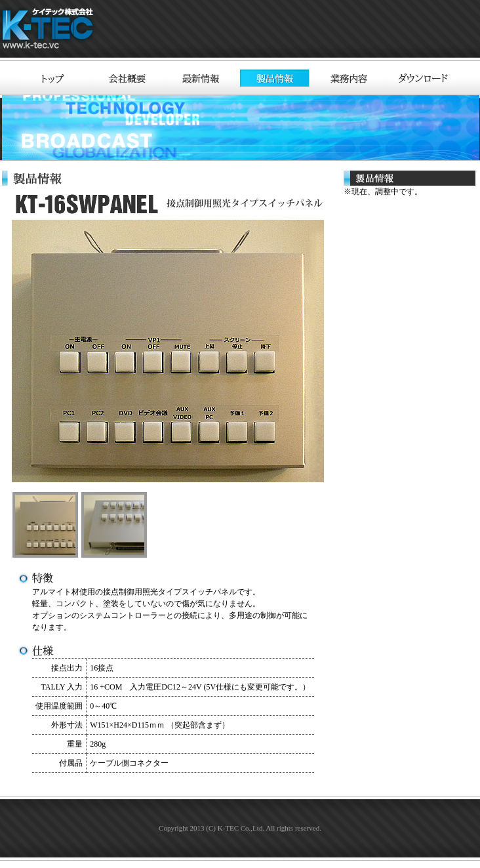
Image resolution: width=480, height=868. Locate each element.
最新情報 (201, 78)
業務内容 (348, 78)
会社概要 (128, 78)
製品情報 (275, 78)
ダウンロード (422, 78)
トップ (54, 78)
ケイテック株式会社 (50, 31)
